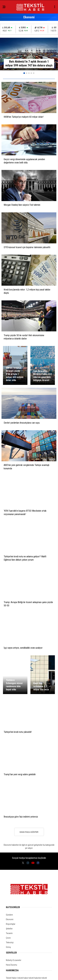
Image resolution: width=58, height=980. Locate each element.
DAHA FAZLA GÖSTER (29, 832)
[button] (24, 73)
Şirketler (9, 929)
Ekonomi (10, 919)
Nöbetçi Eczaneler (14, 960)
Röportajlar (11, 924)
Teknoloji (10, 942)
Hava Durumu (11, 965)
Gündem (9, 915)
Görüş (8, 947)
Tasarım (9, 933)
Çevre (8, 938)
